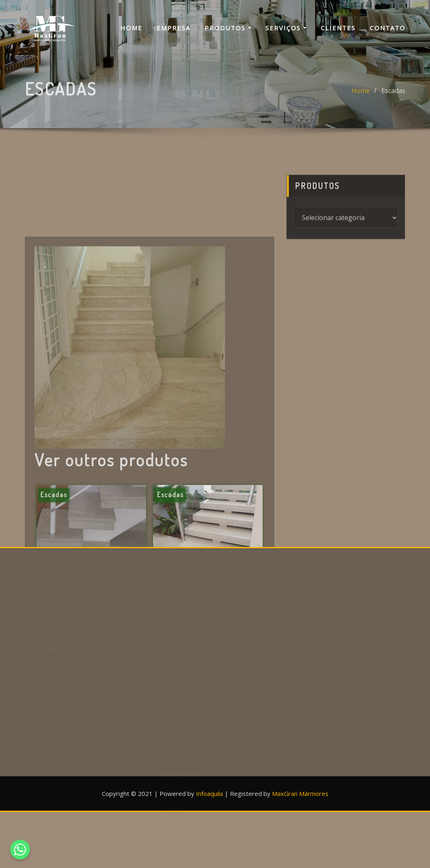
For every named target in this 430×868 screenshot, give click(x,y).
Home (131, 28)
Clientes (338, 28)
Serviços (286, 28)
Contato (388, 28)
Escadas (393, 96)
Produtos (228, 28)
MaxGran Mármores (300, 793)
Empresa (173, 28)
